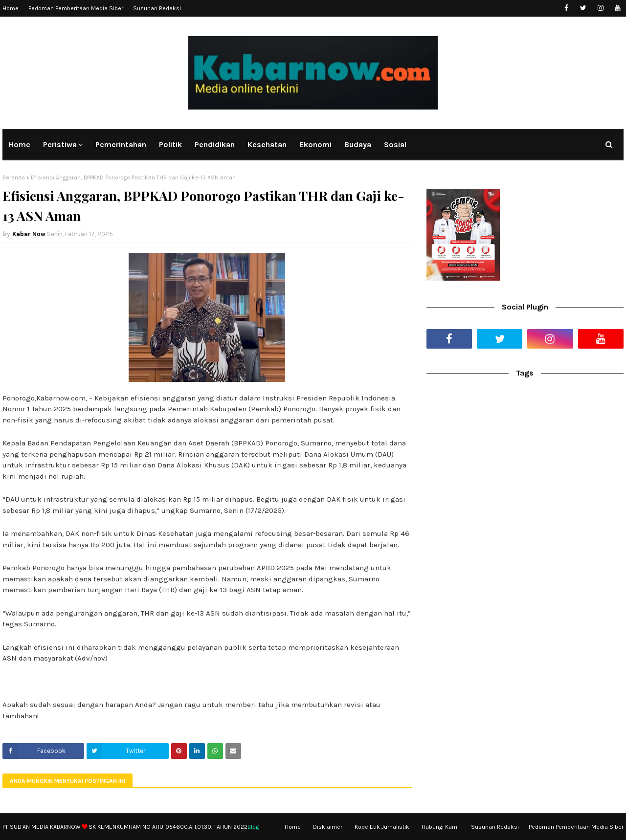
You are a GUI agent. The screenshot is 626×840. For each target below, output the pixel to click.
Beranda (14, 177)
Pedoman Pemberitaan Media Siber (76, 8)
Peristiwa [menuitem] (60, 144)
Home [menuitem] (20, 144)
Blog (253, 827)
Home (11, 8)
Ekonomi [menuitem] (315, 144)
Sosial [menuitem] (395, 144)
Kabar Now (29, 234)
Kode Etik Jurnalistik (382, 827)
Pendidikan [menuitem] (215, 144)
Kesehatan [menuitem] (267, 144)
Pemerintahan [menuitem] (121, 144)
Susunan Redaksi (157, 8)
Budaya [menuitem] (358, 144)
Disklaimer (328, 827)
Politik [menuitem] (170, 144)
